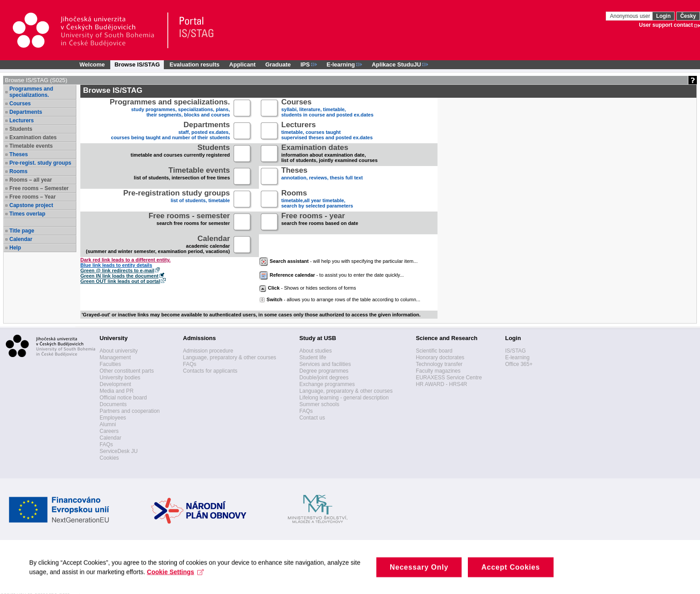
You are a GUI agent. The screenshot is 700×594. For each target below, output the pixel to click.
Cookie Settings (177, 581)
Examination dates (33, 137)
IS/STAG (515, 351)
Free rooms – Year (33, 197)
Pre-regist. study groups (40, 163)
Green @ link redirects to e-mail (117, 270)
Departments (26, 112)
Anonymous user (631, 16)
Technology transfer (439, 364)
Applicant (242, 64)
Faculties (110, 364)
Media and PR (117, 391)
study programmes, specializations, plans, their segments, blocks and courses (170, 109)
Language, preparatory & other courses (230, 357)
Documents (113, 404)
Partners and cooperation (130, 411)
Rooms (19, 171)
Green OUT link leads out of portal (120, 281)
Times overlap (27, 214)
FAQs (106, 444)
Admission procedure (208, 351)
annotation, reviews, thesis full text (322, 177)
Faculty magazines (438, 371)
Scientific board (434, 351)
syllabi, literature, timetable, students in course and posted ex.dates (327, 109)
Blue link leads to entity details (116, 265)
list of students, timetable (177, 200)
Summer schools (319, 404)
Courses (20, 104)
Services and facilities (325, 364)
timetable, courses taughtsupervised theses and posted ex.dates (327, 131)
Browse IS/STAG (137, 64)
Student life (313, 357)
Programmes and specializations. (31, 92)
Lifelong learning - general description (344, 398)
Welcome (92, 64)
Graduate (278, 64)
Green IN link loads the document (119, 276)
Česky (688, 16)
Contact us (312, 418)
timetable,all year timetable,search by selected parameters (317, 200)
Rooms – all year (31, 180)
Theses (19, 154)
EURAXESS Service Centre (449, 378)
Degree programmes (324, 371)
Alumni (108, 424)
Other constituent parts (127, 371)
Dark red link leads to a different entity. (125, 260)
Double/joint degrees (324, 378)
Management (115, 357)
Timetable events (31, 146)
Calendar (21, 239)
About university (119, 351)
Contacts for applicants (210, 371)
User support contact (666, 25)
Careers (109, 431)
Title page (22, 231)
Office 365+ (519, 364)
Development (115, 384)
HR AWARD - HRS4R (441, 384)
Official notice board (123, 398)
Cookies (109, 458)
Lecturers (22, 120)
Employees (113, 418)
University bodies (120, 378)
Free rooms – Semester (39, 188)
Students (21, 129)
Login (664, 16)
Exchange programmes (327, 384)
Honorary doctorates (440, 357)
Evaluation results (195, 64)
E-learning (517, 357)
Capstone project (31, 205)
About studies (316, 351)
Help (15, 248)
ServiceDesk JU (119, 451)
